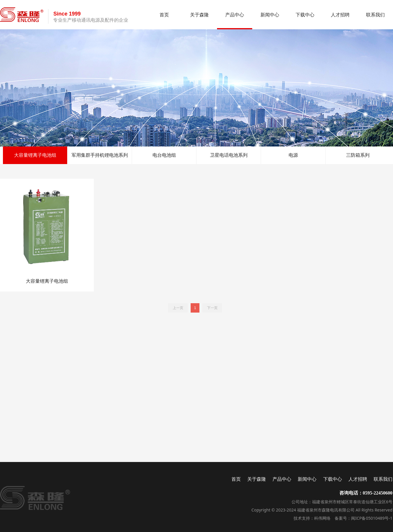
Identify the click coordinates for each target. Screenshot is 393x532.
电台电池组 (164, 155)
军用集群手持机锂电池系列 (100, 155)
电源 (293, 155)
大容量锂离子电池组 (35, 155)
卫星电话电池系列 (229, 155)
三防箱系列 (358, 155)
